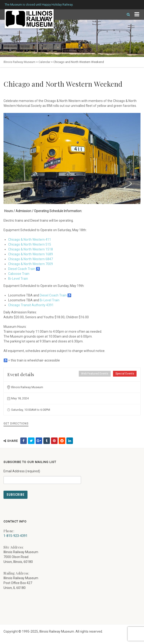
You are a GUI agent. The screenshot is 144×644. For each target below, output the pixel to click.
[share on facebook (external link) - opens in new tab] (24, 441)
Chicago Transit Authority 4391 (31, 305)
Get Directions (16, 424)
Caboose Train (19, 274)
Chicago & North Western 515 (30, 244)
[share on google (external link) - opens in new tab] (39, 441)
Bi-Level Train (18, 279)
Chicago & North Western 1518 (31, 249)
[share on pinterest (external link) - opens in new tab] (54, 441)
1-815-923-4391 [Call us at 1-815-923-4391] (15, 536)
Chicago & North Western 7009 (31, 264)
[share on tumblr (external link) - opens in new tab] (47, 441)
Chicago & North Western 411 (30, 240)
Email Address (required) (42, 475)
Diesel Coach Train (22, 269)
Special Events (125, 374)
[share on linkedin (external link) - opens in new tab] (70, 441)
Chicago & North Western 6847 (31, 259)
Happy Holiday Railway (57, 5)
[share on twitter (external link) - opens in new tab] (31, 441)
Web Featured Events (95, 374)
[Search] (126, 15)
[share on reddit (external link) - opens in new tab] (62, 441)
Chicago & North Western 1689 (31, 254)
